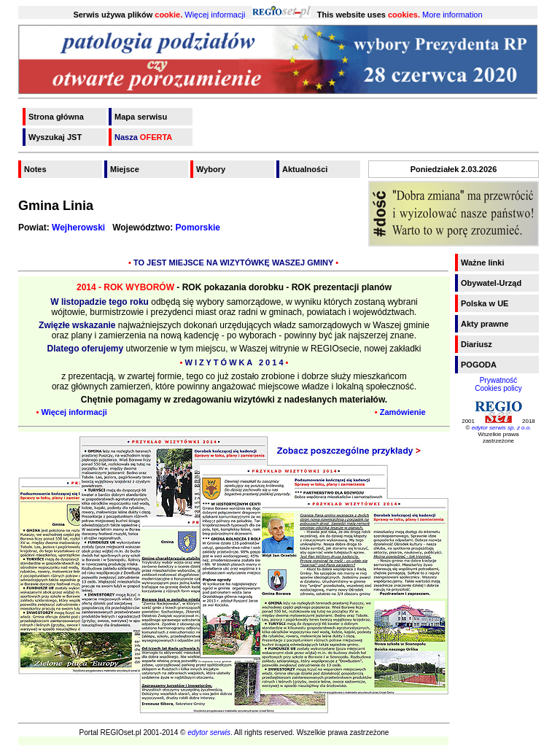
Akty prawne (485, 324)
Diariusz (477, 344)
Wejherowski (78, 228)
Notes (35, 169)
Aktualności (305, 169)
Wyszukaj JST (55, 137)
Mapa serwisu (141, 117)
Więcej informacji (215, 15)
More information (452, 15)
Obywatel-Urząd (491, 283)
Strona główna (56, 117)
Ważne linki (483, 263)
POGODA (479, 365)
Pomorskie (198, 228)
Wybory (211, 169)
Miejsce (125, 169)
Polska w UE (485, 303)
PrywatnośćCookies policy (498, 384)
